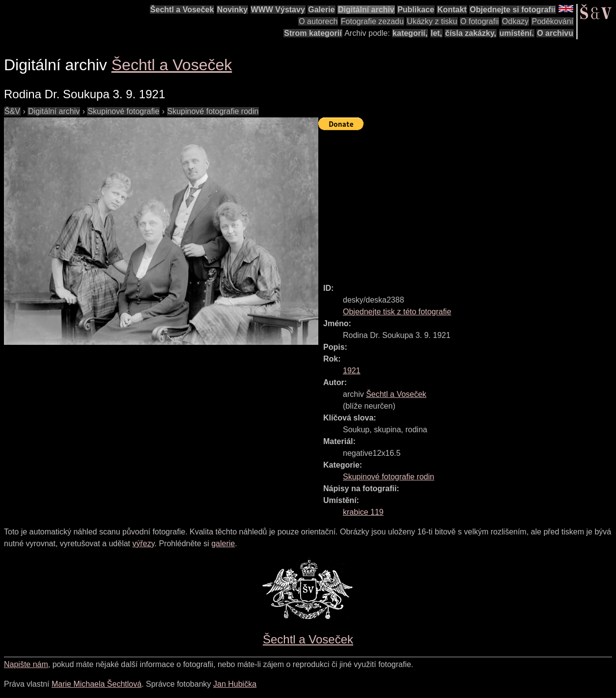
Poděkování (552, 21)
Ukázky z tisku (432, 21)
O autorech (318, 21)
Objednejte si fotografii (512, 10)
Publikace (416, 10)
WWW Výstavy (278, 10)
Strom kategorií (313, 33)
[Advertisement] (467, 202)
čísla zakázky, (471, 33)
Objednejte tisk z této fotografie (397, 312)
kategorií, (410, 33)
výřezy (143, 544)
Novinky (232, 10)
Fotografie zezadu (372, 21)
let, (436, 33)
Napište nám (26, 664)
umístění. (517, 33)
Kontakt (452, 10)
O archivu (555, 33)
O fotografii (479, 21)
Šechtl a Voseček (182, 10)
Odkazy (515, 21)
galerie (223, 544)
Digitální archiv (366, 10)
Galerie (321, 10)
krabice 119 (363, 512)
